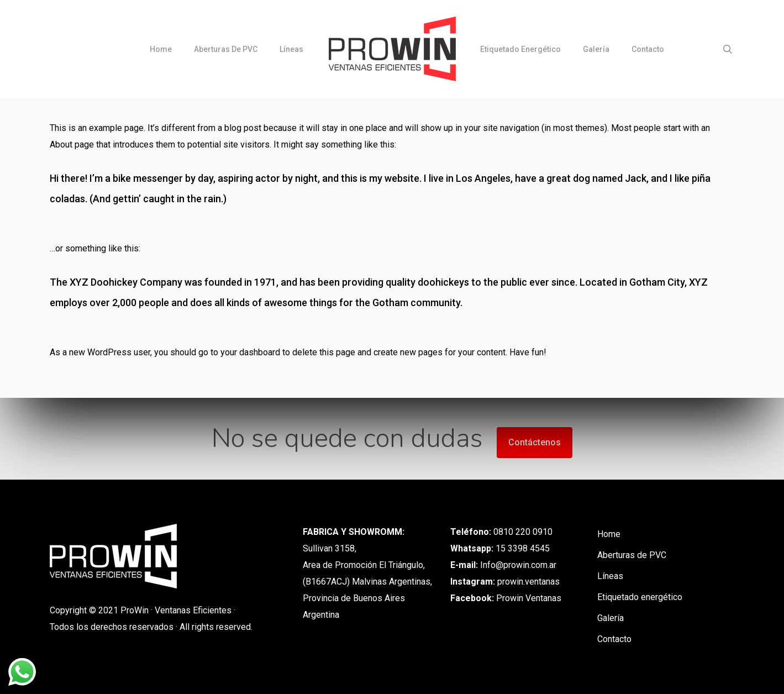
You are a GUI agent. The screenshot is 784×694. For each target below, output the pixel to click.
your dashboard (250, 352)
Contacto (614, 639)
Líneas (610, 576)
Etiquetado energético (640, 597)
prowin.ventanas (528, 582)
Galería (611, 618)
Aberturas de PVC (632, 555)
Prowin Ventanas (529, 598)
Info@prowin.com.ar (518, 565)
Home (609, 534)
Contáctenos (535, 442)
